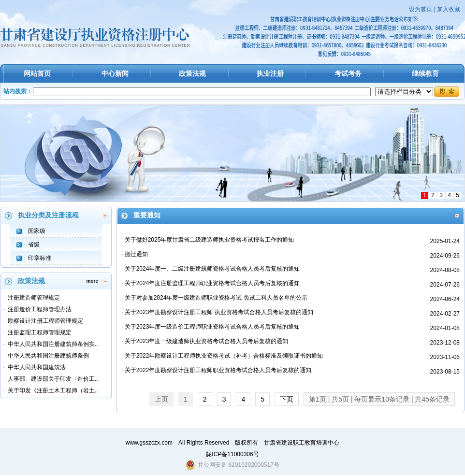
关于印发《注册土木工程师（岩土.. (53, 390)
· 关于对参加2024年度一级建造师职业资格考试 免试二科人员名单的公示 (214, 298)
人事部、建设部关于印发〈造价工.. (53, 379)
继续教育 (425, 73)
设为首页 (421, 9)
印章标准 (40, 258)
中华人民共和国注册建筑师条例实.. (53, 344)
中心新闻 (115, 73)
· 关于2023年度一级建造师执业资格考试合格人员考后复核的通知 (205, 341)
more (92, 281)
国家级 (37, 231)
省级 (34, 245)
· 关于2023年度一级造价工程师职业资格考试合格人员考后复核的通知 (211, 327)
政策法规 (192, 73)
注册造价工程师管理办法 (40, 309)
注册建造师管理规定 (34, 298)
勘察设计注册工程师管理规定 (45, 321)
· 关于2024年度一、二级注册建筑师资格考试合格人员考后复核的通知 (211, 269)
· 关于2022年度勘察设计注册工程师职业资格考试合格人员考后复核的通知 (216, 370)
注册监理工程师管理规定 (40, 332)
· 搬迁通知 (135, 254)
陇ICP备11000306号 (232, 454)
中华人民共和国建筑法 (37, 367)
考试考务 (348, 73)
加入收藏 (449, 9)
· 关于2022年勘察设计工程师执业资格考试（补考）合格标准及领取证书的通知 (222, 356)
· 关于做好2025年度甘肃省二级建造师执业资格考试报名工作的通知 (208, 240)
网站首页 (37, 73)
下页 (287, 399)
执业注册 (270, 73)
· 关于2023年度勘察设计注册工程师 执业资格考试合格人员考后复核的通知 (217, 312)
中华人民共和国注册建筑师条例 (48, 356)
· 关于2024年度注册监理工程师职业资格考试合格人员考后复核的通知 (211, 283)
